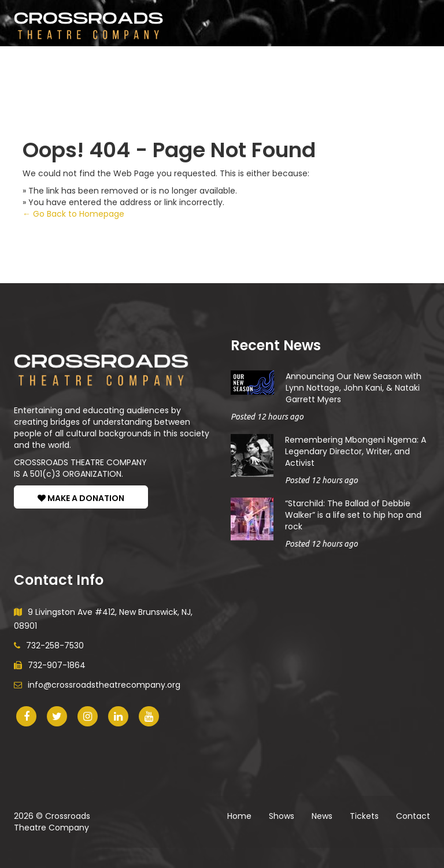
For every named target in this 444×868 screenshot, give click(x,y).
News (171, 64)
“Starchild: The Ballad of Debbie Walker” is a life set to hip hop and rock (353, 515)
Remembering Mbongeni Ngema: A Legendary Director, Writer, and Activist (356, 451)
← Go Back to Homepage (73, 214)
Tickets (217, 64)
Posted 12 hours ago (267, 417)
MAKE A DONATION (81, 498)
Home (239, 816)
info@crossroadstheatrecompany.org (97, 685)
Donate (325, 64)
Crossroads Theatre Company (52, 822)
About (271, 64)
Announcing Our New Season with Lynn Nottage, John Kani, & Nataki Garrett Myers (354, 388)
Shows (43, 64)
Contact (413, 816)
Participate (112, 64)
